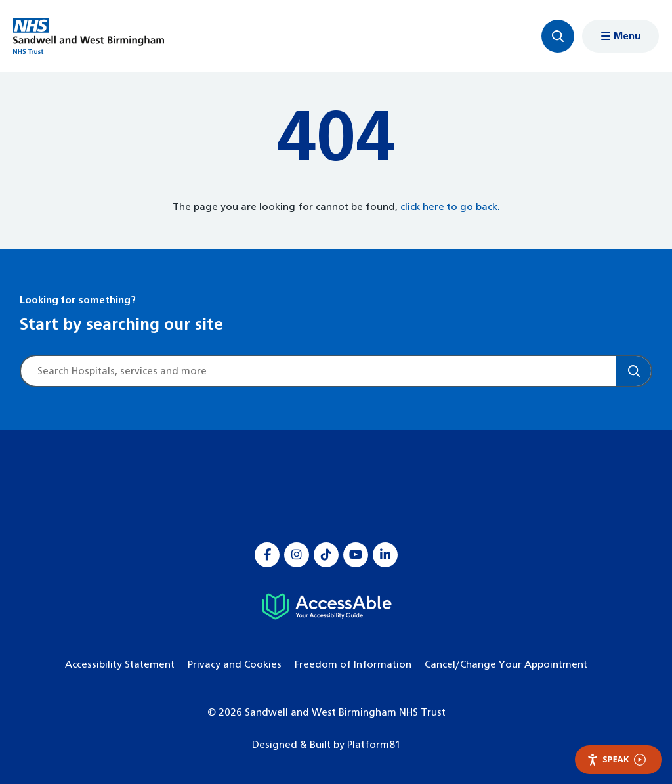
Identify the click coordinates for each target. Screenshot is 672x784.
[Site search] (319, 371)
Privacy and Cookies (235, 665)
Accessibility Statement (120, 665)
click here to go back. (450, 207)
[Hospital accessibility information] (326, 607)
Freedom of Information (353, 665)
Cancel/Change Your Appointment (506, 665)
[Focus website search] (558, 36)
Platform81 (374, 745)
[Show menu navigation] (620, 36)
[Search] (634, 371)
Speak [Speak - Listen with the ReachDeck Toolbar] (616, 759)
